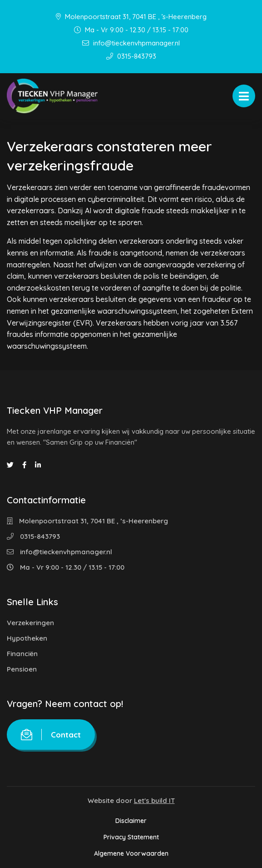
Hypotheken (27, 638)
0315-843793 (131, 56)
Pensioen (22, 669)
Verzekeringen (30, 623)
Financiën (22, 654)
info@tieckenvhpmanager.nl (131, 43)
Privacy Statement (131, 837)
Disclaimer (131, 821)
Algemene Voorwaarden (131, 853)
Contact (51, 735)
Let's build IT (154, 800)
